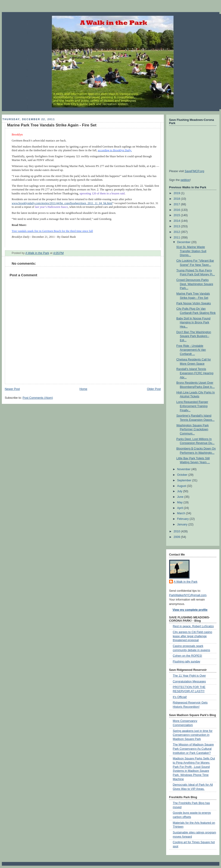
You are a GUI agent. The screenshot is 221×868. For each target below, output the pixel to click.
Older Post (154, 389)
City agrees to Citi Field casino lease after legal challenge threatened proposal (193, 636)
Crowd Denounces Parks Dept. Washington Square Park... (195, 284)
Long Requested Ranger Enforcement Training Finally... (192, 406)
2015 (177, 215)
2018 (177, 199)
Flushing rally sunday (187, 662)
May (180, 502)
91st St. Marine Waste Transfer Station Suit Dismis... (191, 251)
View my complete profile (190, 610)
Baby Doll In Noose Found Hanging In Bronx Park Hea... (193, 323)
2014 (177, 221)
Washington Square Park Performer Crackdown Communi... (193, 429)
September (185, 480)
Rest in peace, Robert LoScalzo (193, 626)
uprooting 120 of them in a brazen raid (102, 193)
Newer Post (12, 389)
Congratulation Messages (189, 682)
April (180, 508)
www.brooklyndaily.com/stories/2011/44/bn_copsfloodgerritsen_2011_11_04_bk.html (62, 203)
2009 (177, 537)
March (182, 513)
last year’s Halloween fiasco (51, 207)
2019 (177, 193)
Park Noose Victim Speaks (194, 303)
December (184, 242)
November (184, 469)
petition (185, 180)
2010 (177, 531)
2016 (177, 210)
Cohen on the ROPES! (188, 656)
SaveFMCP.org (195, 171)
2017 (177, 204)
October (183, 475)
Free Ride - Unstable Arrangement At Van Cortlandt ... (191, 350)
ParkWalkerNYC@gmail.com (188, 595)
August (182, 486)
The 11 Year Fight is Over (189, 676)
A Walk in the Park (186, 582)
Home (83, 389)
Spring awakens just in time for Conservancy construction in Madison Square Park (193, 735)
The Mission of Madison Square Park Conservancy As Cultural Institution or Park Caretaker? (193, 749)
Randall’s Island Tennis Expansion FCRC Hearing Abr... (195, 373)
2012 (177, 232)
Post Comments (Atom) (38, 398)
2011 (177, 238)
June (181, 497)
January (183, 524)
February (183, 519)
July (180, 491)
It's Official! (180, 697)
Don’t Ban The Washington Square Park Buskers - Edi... (194, 336)
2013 (177, 226)
